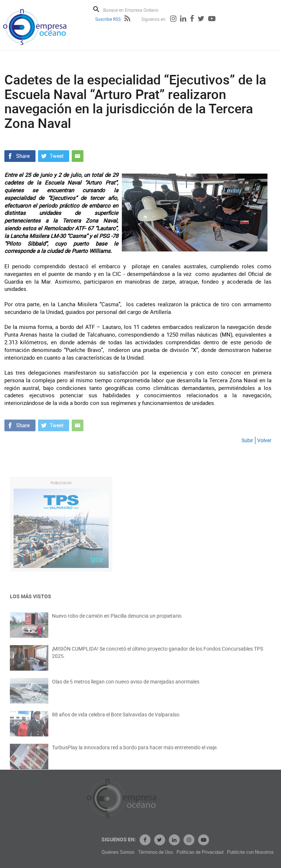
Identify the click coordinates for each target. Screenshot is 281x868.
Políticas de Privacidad (231, 852)
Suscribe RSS (108, 19)
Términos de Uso (187, 852)
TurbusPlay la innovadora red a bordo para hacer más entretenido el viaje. (135, 752)
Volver (264, 440)
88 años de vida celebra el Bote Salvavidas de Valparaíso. (116, 719)
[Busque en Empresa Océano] (136, 10)
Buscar (96, 9)
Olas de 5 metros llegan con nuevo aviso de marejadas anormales (126, 686)
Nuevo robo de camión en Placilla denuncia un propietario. (117, 620)
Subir (247, 440)
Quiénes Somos (149, 852)
